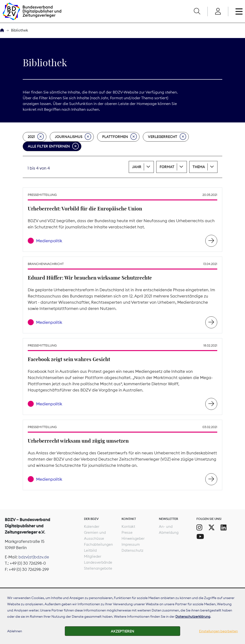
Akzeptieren (122, 631)
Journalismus (73, 137)
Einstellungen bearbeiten (218, 631)
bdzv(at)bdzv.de (34, 557)
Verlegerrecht (167, 137)
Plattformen (120, 137)
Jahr (137, 167)
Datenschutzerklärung (193, 616)
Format (167, 167)
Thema (199, 167)
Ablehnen (15, 631)
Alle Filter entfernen (53, 146)
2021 (36, 137)
